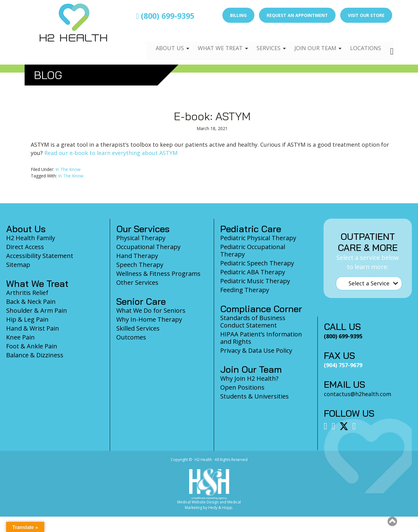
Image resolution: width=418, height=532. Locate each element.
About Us (162, 42)
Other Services (137, 282)
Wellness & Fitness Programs (158, 274)
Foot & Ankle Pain (32, 346)
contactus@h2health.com (358, 394)
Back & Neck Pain (31, 302)
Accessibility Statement (40, 256)
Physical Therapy (141, 238)
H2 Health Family (31, 238)
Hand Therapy (137, 256)
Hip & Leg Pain (27, 319)
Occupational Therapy (148, 247)
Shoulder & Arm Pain (37, 310)
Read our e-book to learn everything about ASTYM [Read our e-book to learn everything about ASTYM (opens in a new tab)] (111, 153)
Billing (238, 15)
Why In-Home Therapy (149, 319)
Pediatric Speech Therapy (257, 263)
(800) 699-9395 (165, 16)
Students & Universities (255, 396)
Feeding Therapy (245, 290)
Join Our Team (313, 42)
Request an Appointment (297, 15)
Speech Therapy (140, 265)
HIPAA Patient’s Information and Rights (261, 338)
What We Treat (214, 42)
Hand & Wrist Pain (33, 328)
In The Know (68, 169)
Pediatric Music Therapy (255, 281)
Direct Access (25, 247)
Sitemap (18, 265)
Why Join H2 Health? (249, 378)
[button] (392, 521)
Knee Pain (20, 337)
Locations (365, 42)
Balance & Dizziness (35, 355)
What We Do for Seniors (151, 310)
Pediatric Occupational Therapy (253, 250)
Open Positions (242, 387)
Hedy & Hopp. (221, 508)
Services (264, 42)
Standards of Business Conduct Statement (253, 322)
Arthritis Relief (27, 293)
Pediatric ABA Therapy (253, 272)
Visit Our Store (366, 15)
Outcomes (131, 337)
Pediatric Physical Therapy (258, 238)
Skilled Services (138, 328)
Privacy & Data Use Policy (256, 350)
